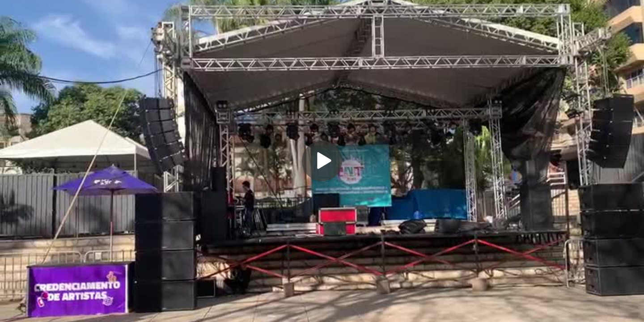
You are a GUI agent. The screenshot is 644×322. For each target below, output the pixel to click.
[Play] (322, 161)
